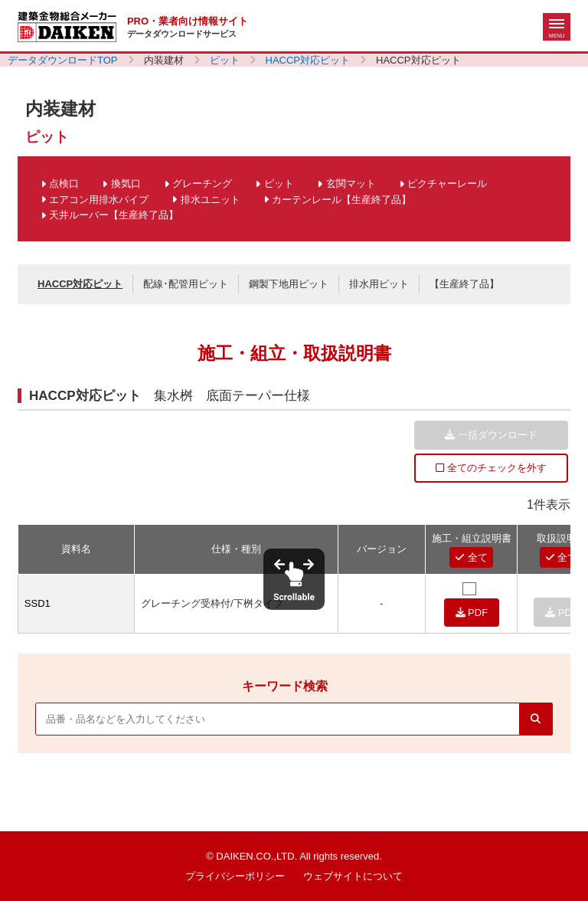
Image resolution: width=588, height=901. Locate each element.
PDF (472, 613)
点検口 (64, 183)
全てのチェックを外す (491, 468)
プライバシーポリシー (235, 876)
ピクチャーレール (447, 183)
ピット (225, 60)
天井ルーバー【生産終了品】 (114, 215)
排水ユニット (211, 200)
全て (471, 557)
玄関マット (351, 183)
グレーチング (202, 183)
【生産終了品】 (464, 284)
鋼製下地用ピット (289, 284)
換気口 (126, 183)
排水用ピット (379, 284)
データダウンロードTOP (63, 60)
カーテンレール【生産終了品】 (341, 200)
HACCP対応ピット (308, 60)
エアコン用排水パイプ (99, 200)
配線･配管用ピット (186, 284)
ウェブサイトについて (353, 876)
